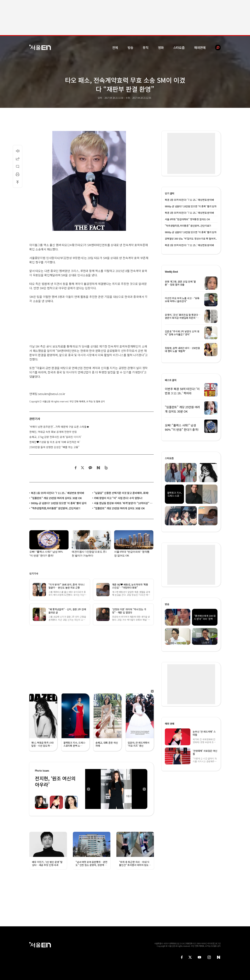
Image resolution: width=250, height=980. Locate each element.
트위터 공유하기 (82, 468)
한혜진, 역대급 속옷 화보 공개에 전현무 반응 (53, 432)
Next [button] (144, 789)
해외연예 (200, 48)
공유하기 (18, 159)
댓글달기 (18, 166)
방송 (130, 48)
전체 (115, 48)
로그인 (218, 943)
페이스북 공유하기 (76, 468)
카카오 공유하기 (90, 468)
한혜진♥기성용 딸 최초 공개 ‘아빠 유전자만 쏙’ (55, 442)
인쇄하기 (18, 174)
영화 (161, 48)
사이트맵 (211, 943)
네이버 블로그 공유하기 (98, 468)
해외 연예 (170, 724)
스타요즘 (179, 48)
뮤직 (146, 48)
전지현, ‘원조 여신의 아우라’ (55, 781)
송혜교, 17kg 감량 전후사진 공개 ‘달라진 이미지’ (55, 437)
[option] (116, 789)
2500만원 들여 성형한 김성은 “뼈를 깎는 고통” (54, 447)
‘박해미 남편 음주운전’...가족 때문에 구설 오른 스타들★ (59, 427)
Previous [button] (88, 789)
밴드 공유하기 (106, 468)
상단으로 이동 (18, 182)
